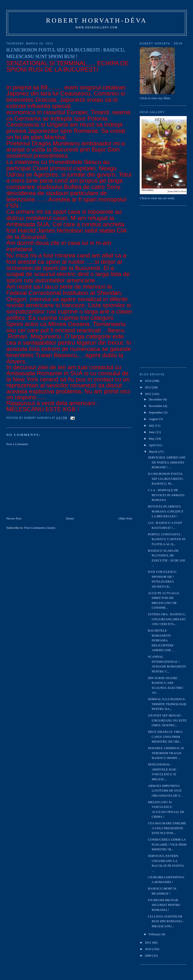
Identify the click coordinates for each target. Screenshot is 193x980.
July (152, 425)
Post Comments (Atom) (40, 528)
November (156, 406)
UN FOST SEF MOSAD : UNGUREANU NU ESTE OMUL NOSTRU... (167, 720)
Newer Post (14, 518)
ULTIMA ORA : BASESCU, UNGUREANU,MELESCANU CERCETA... (167, 619)
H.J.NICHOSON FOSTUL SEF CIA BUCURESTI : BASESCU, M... (166, 479)
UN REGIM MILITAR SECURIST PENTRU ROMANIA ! (164, 905)
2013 (148, 387)
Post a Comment (17, 444)
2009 (148, 956)
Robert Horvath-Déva (96, 20)
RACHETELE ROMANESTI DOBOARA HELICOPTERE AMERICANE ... (161, 640)
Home (70, 518)
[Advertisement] (44, 481)
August (154, 419)
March (153, 452)
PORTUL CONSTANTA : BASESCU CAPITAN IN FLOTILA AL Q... (167, 539)
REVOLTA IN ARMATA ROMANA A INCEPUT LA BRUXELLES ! (166, 511)
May (152, 439)
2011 (148, 942)
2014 (148, 381)
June (152, 432)
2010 (148, 949)
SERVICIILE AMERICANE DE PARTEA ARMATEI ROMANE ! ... (167, 462)
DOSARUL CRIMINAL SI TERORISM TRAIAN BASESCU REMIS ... (166, 753)
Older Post (125, 518)
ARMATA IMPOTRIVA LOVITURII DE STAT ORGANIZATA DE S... (165, 791)
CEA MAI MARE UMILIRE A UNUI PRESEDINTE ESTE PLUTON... (167, 828)
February (155, 934)
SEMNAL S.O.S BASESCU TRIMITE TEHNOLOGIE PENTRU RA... (167, 704)
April (153, 445)
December (156, 399)
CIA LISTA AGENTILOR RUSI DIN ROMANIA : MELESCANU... (166, 921)
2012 (148, 394)
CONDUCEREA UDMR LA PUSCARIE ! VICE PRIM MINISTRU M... (167, 844)
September (156, 412)
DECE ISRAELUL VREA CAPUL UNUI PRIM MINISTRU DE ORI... (165, 737)
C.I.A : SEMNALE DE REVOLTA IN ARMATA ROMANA (166, 495)
